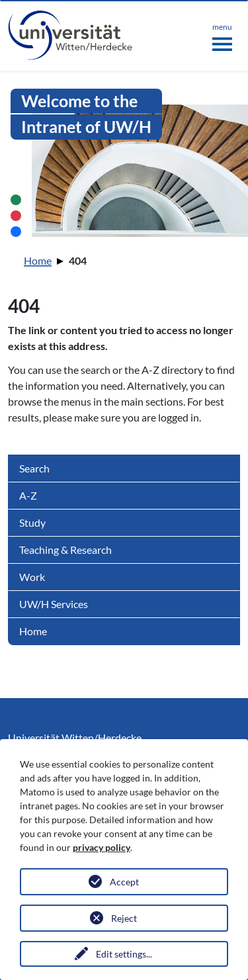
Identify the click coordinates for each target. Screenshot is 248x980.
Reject (124, 918)
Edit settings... (124, 954)
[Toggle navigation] (222, 34)
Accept (124, 882)
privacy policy (102, 847)
